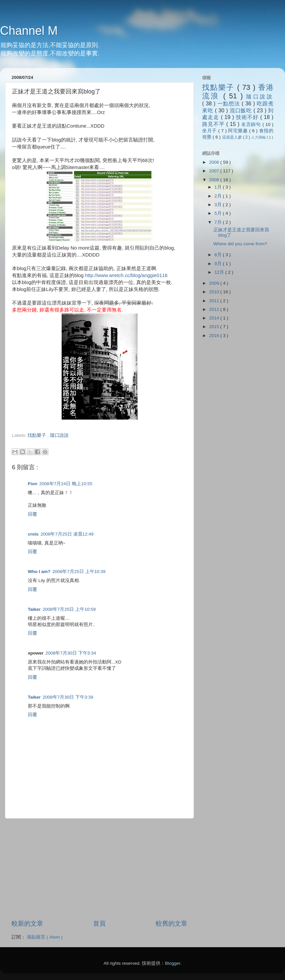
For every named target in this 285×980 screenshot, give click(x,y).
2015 (215, 327)
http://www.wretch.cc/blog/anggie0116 (126, 275)
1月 (219, 187)
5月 (219, 213)
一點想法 (230, 103)
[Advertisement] (89, 442)
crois (33, 534)
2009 (215, 283)
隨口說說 (59, 435)
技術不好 (248, 117)
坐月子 (210, 131)
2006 (215, 162)
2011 (215, 301)
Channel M (29, 31)
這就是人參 (232, 137)
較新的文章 (27, 923)
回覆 (32, 514)
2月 (219, 196)
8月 (219, 255)
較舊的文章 (171, 923)
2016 (215, 336)
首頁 (99, 923)
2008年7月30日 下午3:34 (71, 653)
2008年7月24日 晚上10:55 (66, 484)
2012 (215, 309)
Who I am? (39, 572)
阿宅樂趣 (238, 131)
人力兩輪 (259, 137)
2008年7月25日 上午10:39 (79, 572)
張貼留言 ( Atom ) (45, 937)
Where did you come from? (240, 244)
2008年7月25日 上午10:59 (69, 609)
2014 (215, 318)
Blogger (173, 963)
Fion (33, 484)
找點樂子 (37, 435)
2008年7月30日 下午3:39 (68, 697)
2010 (215, 292)
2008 (215, 180)
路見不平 (214, 124)
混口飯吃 (242, 110)
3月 (219, 205)
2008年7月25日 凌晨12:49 (67, 534)
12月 (220, 272)
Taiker (34, 609)
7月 (219, 222)
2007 (215, 171)
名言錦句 (252, 124)
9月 (219, 264)
